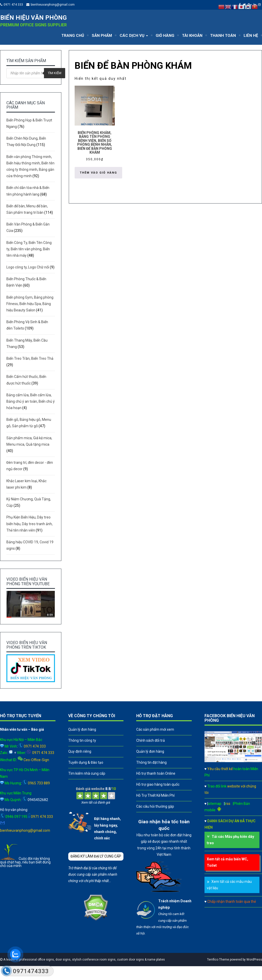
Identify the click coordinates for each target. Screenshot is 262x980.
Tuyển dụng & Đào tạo (86, 762)
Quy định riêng (80, 751)
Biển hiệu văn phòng (33, 18)
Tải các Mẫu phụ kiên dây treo (230, 840)
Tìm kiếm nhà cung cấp (87, 773)
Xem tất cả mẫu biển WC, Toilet (227, 862)
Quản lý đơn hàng (82, 729)
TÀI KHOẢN (192, 36)
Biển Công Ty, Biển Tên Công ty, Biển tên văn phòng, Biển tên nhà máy (29, 249)
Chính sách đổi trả (151, 740)
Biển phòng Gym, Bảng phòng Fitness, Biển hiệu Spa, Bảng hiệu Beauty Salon (30, 304)
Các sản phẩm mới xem (155, 729)
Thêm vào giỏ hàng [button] (98, 173)
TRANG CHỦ (73, 36)
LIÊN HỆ (251, 36)
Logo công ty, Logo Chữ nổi (28, 267)
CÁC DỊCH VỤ (134, 36)
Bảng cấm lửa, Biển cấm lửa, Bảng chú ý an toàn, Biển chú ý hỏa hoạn (31, 401)
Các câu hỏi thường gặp (155, 806)
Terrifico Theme (218, 960)
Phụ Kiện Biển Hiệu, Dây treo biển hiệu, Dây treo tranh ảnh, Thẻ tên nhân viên (30, 524)
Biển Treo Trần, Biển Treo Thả (30, 358)
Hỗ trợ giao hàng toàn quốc (158, 784)
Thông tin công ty (82, 740)
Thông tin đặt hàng (151, 762)
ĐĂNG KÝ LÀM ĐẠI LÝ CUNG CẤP (96, 856)
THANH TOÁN (223, 36)
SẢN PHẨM (102, 36)
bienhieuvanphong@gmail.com (53, 5)
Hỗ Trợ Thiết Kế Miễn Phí (155, 795)
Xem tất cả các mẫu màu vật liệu (229, 885)
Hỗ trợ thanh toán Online (156, 773)
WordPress (254, 960)
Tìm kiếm (55, 73)
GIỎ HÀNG (165, 36)
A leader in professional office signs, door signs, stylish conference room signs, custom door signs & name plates (84, 960)
